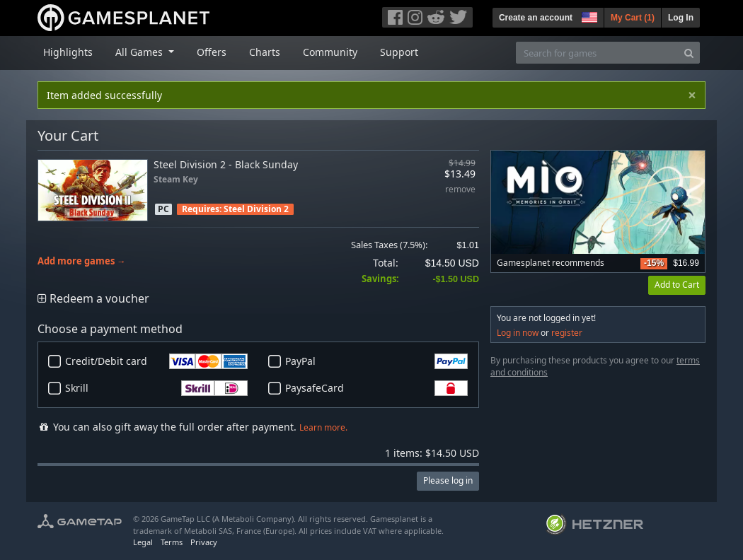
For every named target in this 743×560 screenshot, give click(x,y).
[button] (588, 16)
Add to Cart (677, 285)
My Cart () (633, 18)
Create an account (536, 18)
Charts (265, 52)
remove (460, 190)
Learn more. (323, 427)
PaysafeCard (376, 388)
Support (399, 52)
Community (330, 52)
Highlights (68, 52)
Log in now (518, 333)
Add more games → (82, 261)
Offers (212, 52)
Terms (172, 542)
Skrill (156, 388)
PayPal (376, 361)
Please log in (448, 480)
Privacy (204, 542)
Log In (681, 18)
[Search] (689, 53)
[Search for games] (597, 53)
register (567, 333)
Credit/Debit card (156, 361)
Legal (143, 542)
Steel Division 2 (256, 209)
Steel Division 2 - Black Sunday (226, 164)
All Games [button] (140, 52)
